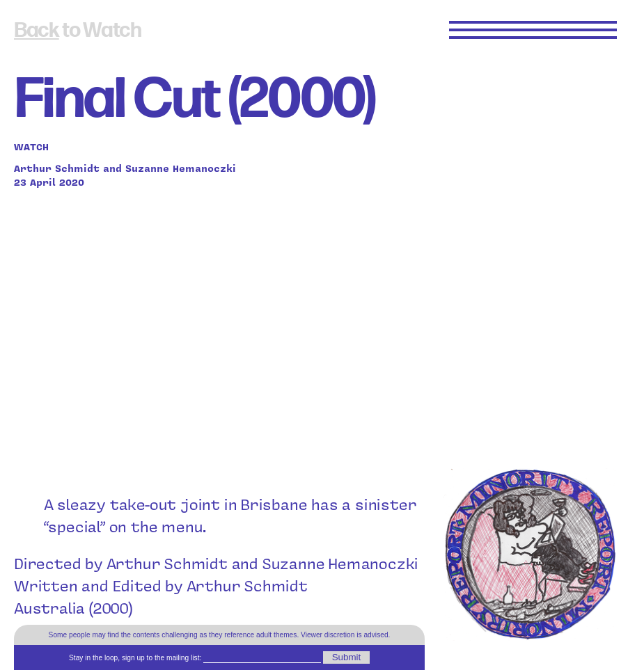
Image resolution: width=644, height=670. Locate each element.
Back (37, 31)
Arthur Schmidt (57, 168)
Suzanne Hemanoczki (181, 168)
